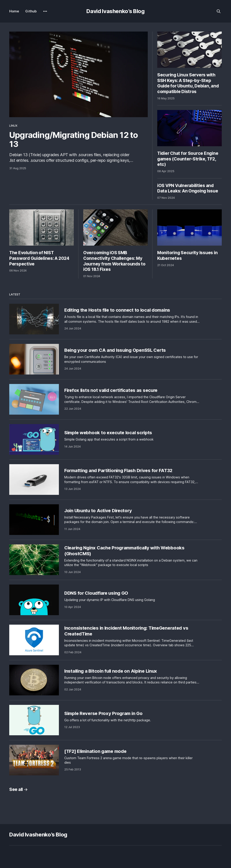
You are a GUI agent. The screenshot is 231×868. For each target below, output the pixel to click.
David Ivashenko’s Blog (115, 11)
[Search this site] (219, 11)
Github (31, 11)
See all (18, 789)
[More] (45, 11)
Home (14, 11)
